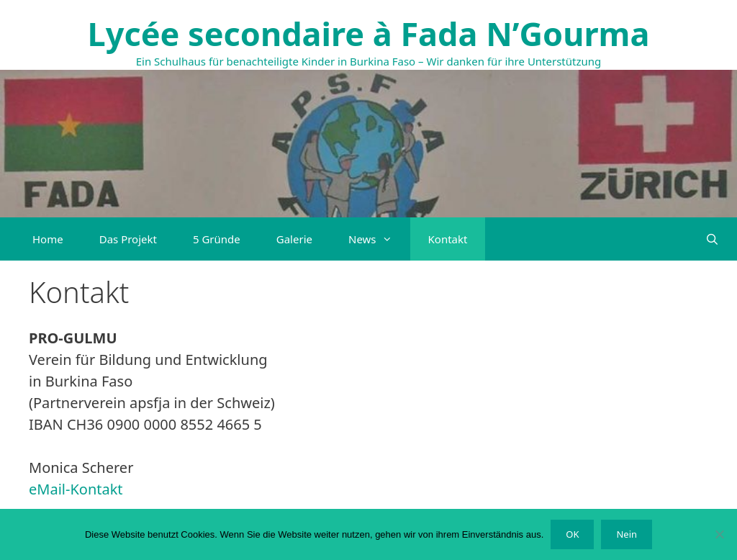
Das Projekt (128, 239)
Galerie (294, 239)
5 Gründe (217, 239)
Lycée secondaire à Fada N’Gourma (369, 33)
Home (48, 239)
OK (572, 534)
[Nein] (719, 534)
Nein (627, 534)
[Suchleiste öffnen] (712, 239)
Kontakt (448, 239)
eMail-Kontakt (76, 489)
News (379, 239)
